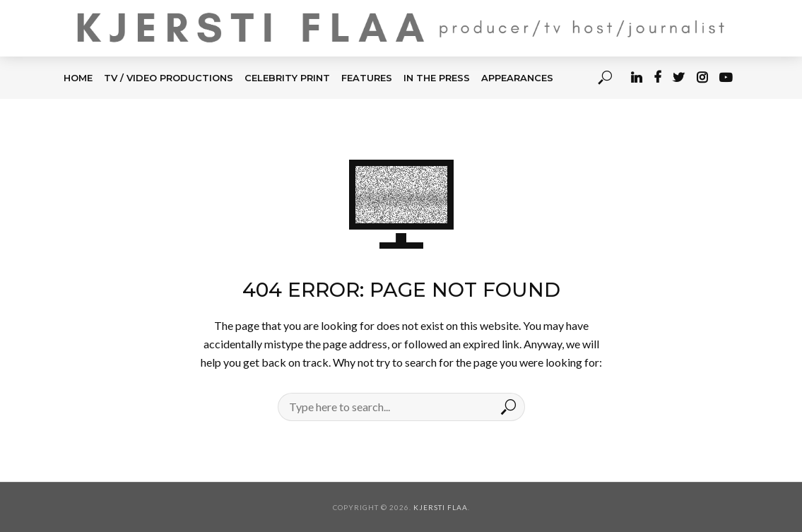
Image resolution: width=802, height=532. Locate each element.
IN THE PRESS (437, 78)
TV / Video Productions (169, 78)
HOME (78, 78)
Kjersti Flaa (441, 507)
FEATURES (367, 78)
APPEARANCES (517, 78)
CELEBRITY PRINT (287, 78)
